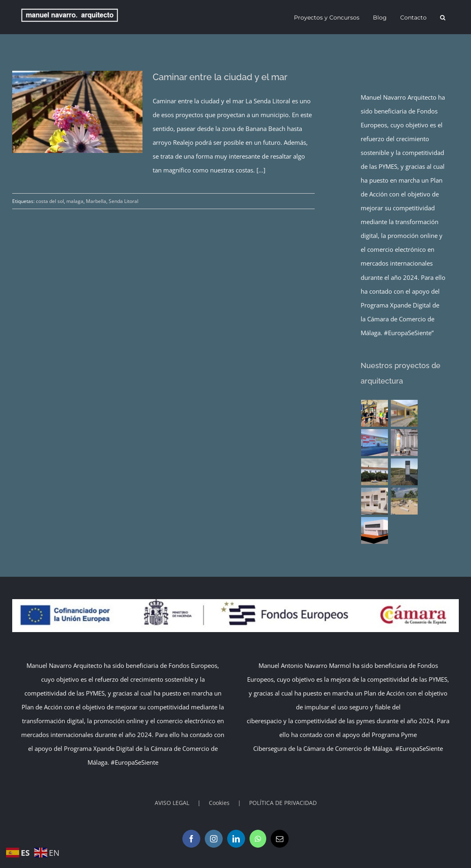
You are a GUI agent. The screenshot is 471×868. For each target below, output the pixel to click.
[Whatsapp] (258, 839)
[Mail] (280, 839)
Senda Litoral (124, 201)
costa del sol (50, 201)
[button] (443, 17)
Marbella (96, 201)
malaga (75, 201)
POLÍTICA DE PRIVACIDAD (283, 803)
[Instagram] (214, 839)
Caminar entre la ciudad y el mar (220, 77)
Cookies (219, 803)
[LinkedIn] (236, 839)
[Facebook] (191, 839)
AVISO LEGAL (172, 803)
